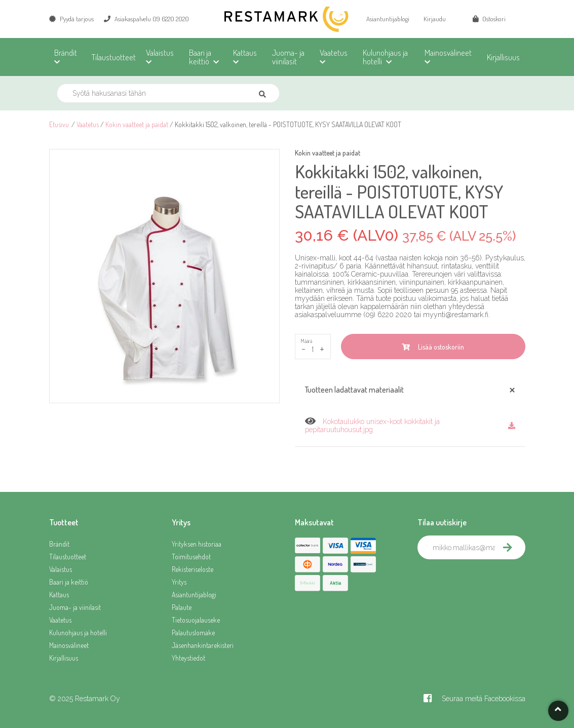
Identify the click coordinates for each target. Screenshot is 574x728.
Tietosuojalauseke (196, 620)
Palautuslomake (193, 633)
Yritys (179, 582)
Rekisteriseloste (193, 569)
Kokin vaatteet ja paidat (137, 124)
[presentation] (494, 582)
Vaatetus (88, 124)
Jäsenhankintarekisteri (203, 645)
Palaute (182, 607)
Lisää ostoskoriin (433, 347)
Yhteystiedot (188, 658)
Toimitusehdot (191, 557)
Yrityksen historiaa (197, 544)
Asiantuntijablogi (388, 19)
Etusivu (59, 124)
